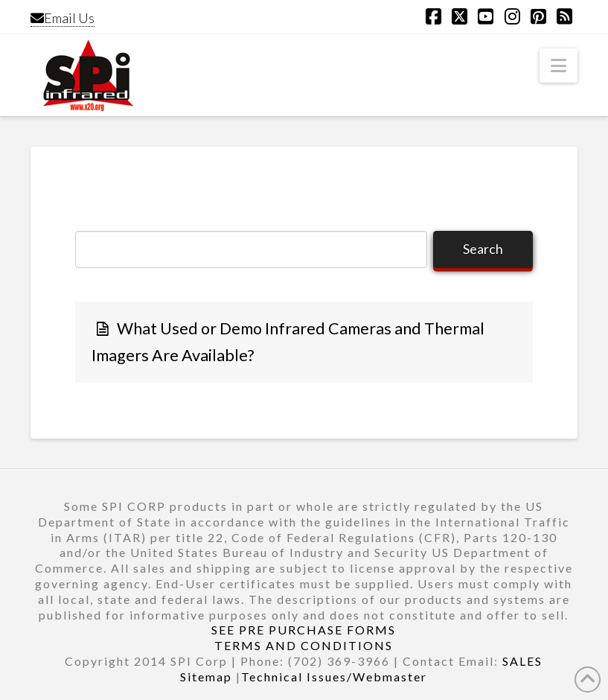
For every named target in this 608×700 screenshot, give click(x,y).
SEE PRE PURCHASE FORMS (304, 630)
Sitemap (206, 677)
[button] (559, 66)
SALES (522, 661)
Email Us (63, 18)
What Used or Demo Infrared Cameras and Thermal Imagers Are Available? (288, 342)
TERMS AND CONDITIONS (304, 645)
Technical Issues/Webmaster (334, 677)
